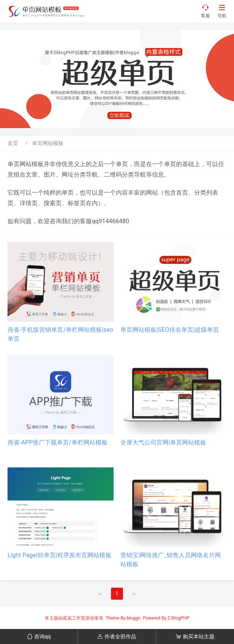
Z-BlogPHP (178, 618)
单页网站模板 (48, 143)
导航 (222, 11)
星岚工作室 (74, 618)
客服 (205, 11)
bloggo (134, 618)
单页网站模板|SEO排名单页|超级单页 (169, 330)
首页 (13, 143)
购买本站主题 (195, 636)
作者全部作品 (117, 636)
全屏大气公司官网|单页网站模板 (163, 442)
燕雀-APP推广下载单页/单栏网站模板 (58, 442)
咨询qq (39, 636)
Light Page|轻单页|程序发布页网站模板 (59, 555)
